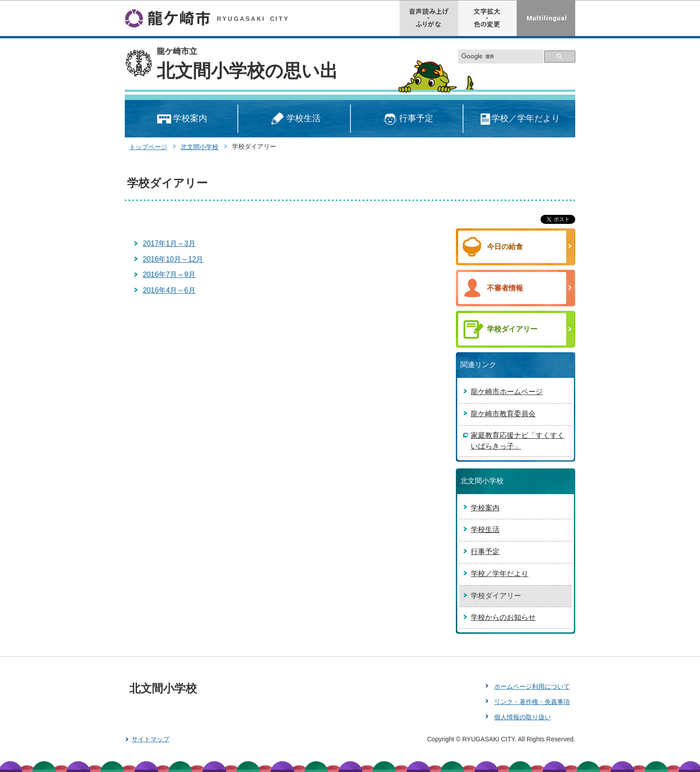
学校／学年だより (520, 119)
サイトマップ (150, 739)
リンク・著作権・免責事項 (532, 702)
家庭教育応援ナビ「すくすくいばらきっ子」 (518, 441)
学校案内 (181, 119)
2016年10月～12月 (173, 259)
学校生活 (294, 119)
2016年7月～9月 (169, 275)
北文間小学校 (200, 147)
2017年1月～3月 (169, 243)
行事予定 (407, 119)
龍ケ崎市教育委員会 (503, 414)
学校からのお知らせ (503, 617)
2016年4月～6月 (169, 290)
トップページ (148, 147)
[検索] (501, 57)
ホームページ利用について (532, 686)
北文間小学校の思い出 (247, 71)
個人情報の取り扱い (523, 717)
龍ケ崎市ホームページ (507, 392)
